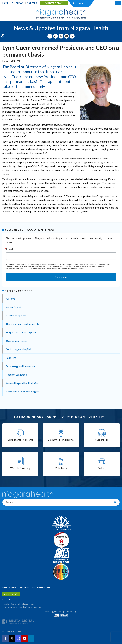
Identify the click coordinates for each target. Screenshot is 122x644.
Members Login (11, 594)
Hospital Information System (21, 332)
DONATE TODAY (54, 3)
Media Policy (25, 587)
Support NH (102, 440)
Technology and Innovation (20, 366)
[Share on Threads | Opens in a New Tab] (55, 36)
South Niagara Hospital (18, 349)
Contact (83, 3)
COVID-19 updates (16, 315)
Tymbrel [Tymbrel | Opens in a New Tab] (18, 631)
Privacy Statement (10, 587)
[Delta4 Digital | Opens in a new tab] (18, 621)
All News (11, 299)
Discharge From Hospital (61, 440)
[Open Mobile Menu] (118, 3)
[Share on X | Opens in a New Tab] (72, 36)
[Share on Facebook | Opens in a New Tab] (50, 36)
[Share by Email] (67, 36)
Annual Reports (14, 307)
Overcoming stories (17, 341)
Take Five (11, 358)
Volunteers (61, 468)
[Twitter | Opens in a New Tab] (12, 638)
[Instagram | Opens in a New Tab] (18, 638)
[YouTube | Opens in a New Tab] (25, 638)
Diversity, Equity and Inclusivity (23, 324)
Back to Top (7, 600)
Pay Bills (8, 3)
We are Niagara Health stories (22, 383)
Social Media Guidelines (42, 587)
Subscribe (61, 277)
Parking (102, 468)
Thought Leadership (17, 375)
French (20, 3)
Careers (32, 3)
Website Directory (20, 468)
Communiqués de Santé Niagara (23, 392)
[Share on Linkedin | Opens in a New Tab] (61, 36)
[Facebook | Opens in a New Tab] (6, 638)
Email (9, 249)
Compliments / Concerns (20, 440)
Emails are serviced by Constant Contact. (68, 268)
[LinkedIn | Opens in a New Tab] (31, 638)
